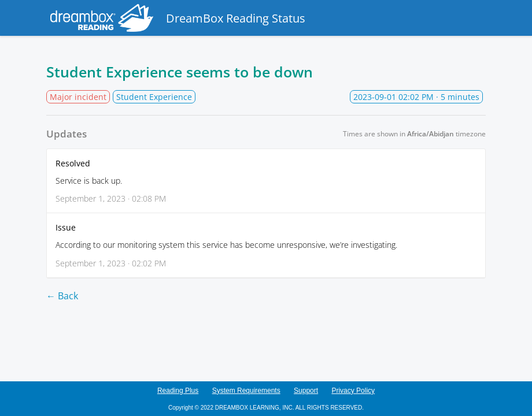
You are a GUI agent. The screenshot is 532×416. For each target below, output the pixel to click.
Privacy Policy (353, 391)
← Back (62, 296)
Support (306, 391)
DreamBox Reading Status (176, 18)
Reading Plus (178, 391)
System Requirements (246, 391)
